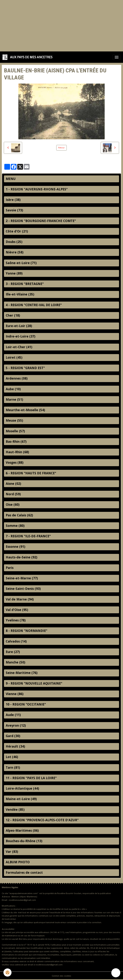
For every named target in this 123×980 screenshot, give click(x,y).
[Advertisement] (61, 25)
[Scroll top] (116, 973)
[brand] (28, 57)
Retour (61, 148)
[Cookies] (8, 973)
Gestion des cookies (61, 976)
